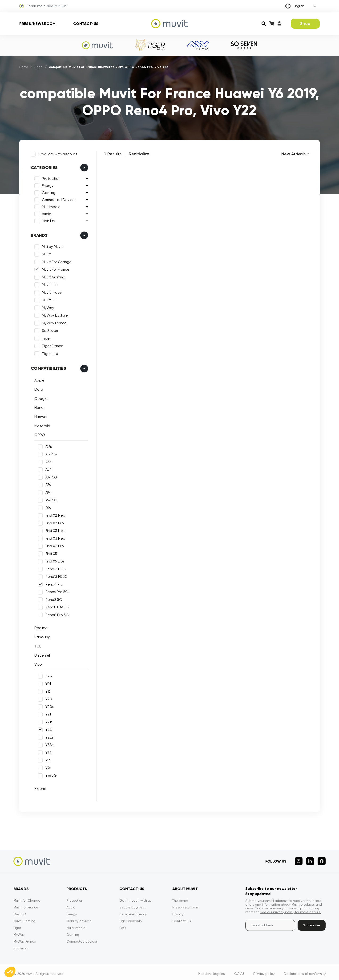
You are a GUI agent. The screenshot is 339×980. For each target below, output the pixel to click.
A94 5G (50, 499)
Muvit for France (26, 904)
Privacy (178, 911)
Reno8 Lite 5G (56, 606)
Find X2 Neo (54, 514)
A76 (47, 484)
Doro (38, 388)
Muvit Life (49, 284)
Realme (40, 627)
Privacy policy (264, 970)
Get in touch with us (135, 897)
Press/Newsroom (37, 24)
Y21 (47, 713)
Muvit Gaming (53, 276)
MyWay (47, 307)
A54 (48, 469)
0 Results (113, 154)
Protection (50, 178)
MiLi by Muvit (51, 246)
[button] (10, 972)
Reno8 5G (53, 599)
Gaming (48, 192)
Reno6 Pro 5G (56, 591)
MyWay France (53, 322)
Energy (47, 185)
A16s (48, 446)
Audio (46, 213)
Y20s (49, 706)
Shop (305, 24)
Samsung (41, 636)
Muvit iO (48, 299)
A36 (47, 461)
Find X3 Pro (54, 545)
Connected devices (82, 938)
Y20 (48, 698)
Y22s (48, 736)
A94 (47, 492)
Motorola (41, 425)
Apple (38, 379)
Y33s (48, 744)
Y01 (47, 683)
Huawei (40, 416)
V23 (48, 675)
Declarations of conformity (305, 970)
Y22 (48, 729)
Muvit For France (55, 269)
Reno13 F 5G (55, 568)
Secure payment (133, 904)
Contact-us (86, 24)
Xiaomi (39, 788)
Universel (41, 654)
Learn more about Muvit (43, 6)
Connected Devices (58, 199)
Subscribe (312, 922)
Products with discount (57, 153)
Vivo (37, 663)
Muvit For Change (56, 261)
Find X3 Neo (54, 538)
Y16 (47, 691)
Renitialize (139, 154)
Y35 (48, 752)
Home (24, 67)
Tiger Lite (49, 353)
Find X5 (50, 553)
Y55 (47, 759)
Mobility (48, 220)
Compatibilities (48, 367)
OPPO (39, 434)
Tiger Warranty (131, 918)
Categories (43, 167)
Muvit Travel (51, 292)
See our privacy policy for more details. (290, 909)
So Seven (49, 330)
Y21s (48, 721)
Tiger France (52, 345)
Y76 (47, 767)
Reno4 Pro (53, 583)
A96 (47, 507)
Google (40, 397)
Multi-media (76, 924)
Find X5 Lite (54, 560)
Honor (39, 407)
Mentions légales (211, 970)
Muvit (45, 253)
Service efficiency (133, 911)
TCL (37, 645)
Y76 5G (50, 775)
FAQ (123, 924)
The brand (180, 897)
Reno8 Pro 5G (56, 614)
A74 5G (50, 476)
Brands (38, 234)
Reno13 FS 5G (56, 576)
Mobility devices (79, 918)
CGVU (239, 970)
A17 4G (50, 453)
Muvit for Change (27, 897)
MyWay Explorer (54, 314)
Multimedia (50, 206)
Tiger (45, 337)
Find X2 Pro (54, 522)
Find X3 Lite (54, 530)
